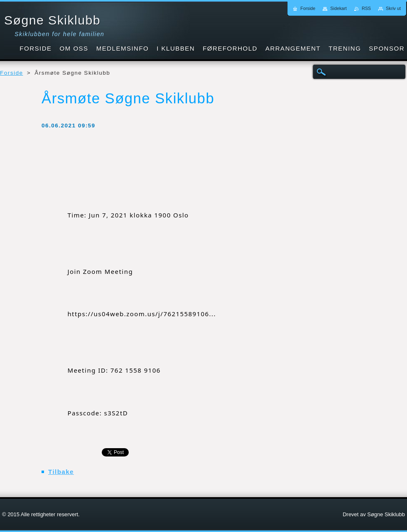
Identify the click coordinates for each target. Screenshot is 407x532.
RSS (366, 8)
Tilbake (61, 472)
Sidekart (338, 8)
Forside (11, 73)
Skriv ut (393, 8)
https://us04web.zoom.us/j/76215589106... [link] (142, 314)
